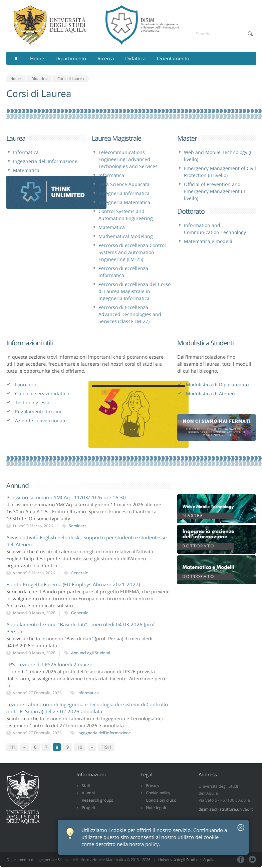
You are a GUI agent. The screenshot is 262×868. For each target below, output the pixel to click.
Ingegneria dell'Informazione (45, 161)
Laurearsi (26, 384)
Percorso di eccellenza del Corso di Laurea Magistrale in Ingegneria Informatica (135, 291)
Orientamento (173, 58)
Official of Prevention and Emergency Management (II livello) (214, 191)
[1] (12, 747)
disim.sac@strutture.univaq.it (226, 809)
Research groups (97, 800)
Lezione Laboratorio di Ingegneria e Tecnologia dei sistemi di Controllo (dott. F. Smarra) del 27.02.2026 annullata (87, 708)
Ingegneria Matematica (124, 202)
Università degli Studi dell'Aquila (186, 859)
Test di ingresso (33, 402)
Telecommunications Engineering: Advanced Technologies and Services (128, 159)
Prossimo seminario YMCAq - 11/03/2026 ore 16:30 (66, 497)
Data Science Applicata (124, 184)
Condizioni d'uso (161, 800)
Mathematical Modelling (126, 236)
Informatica (26, 152)
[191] (106, 747)
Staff (86, 785)
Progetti (89, 807)
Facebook (241, 859)
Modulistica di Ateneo (210, 393)
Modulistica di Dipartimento (217, 384)
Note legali (156, 807)
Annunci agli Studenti (91, 653)
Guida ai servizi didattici (42, 393)
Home (37, 58)
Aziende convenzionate (41, 420)
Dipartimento (71, 58)
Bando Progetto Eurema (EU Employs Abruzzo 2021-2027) (73, 584)
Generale (79, 573)
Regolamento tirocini (38, 411)
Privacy (153, 785)
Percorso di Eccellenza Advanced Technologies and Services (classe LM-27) (130, 314)
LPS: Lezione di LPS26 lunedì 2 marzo (49, 664)
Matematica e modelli (208, 241)
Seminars (78, 526)
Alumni (88, 793)
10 (80, 747)
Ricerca (106, 58)
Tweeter (252, 859)
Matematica (26, 170)
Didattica (135, 58)
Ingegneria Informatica (124, 193)
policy (152, 844)
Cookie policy (158, 793)
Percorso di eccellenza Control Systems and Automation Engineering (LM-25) (132, 252)
